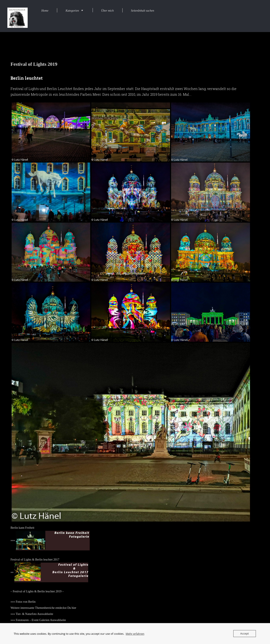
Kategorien (72, 11)
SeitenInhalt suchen (142, 11)
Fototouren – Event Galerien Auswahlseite (41, 620)
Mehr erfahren (135, 634)
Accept (245, 633)
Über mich (107, 11)
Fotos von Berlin (26, 602)
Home (45, 11)
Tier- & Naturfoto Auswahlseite (34, 614)
